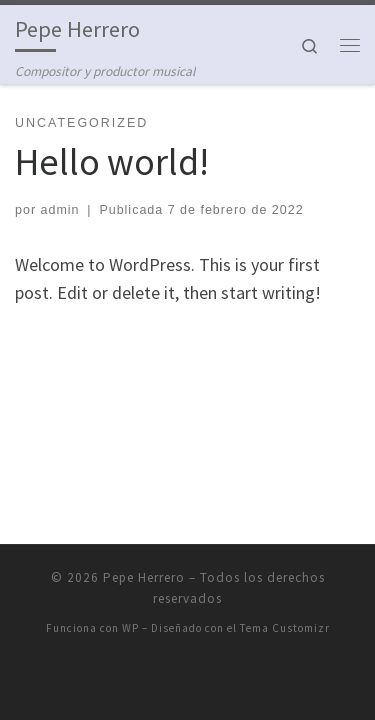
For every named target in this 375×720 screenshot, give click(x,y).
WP (130, 628)
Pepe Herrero (144, 577)
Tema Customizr (285, 628)
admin (60, 210)
